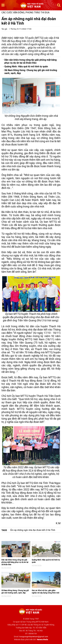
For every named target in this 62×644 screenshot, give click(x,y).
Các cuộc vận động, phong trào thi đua (25, 13)
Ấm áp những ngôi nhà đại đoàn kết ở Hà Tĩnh (33, 530)
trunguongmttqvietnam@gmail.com (34, 637)
